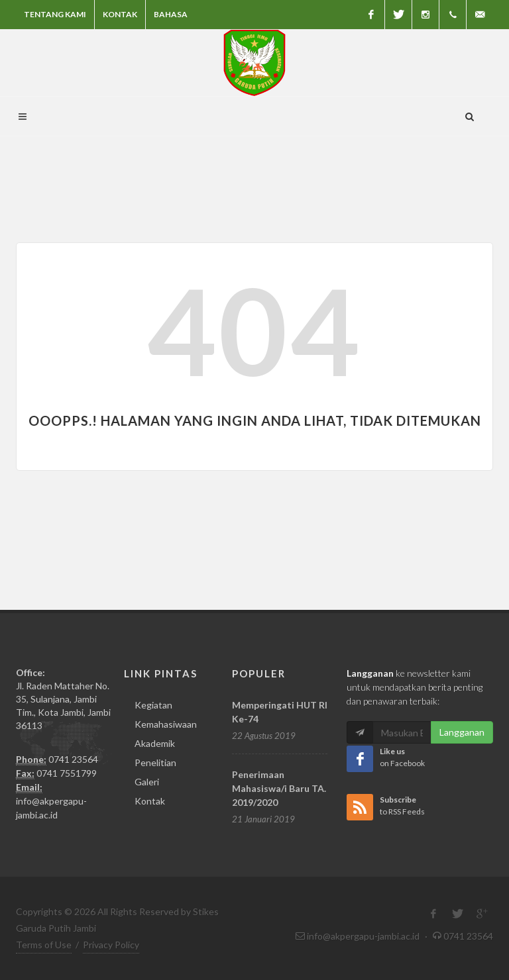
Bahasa (171, 14)
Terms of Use (44, 945)
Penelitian (155, 762)
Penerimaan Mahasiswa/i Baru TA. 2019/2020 (279, 788)
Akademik (155, 743)
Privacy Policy (111, 945)
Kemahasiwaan (166, 724)
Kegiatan (153, 705)
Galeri (147, 782)
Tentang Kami (55, 14)
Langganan (462, 732)
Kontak (120, 14)
